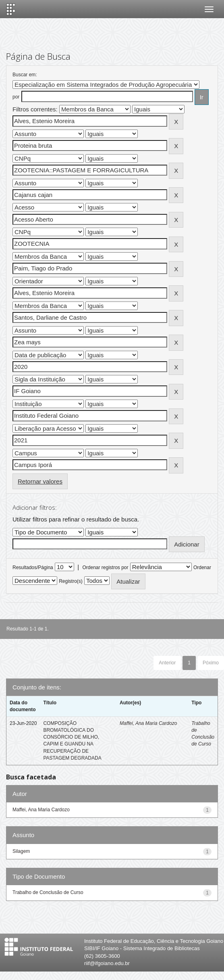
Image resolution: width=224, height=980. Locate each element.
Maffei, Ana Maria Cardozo (148, 723)
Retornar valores (40, 481)
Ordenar (202, 567)
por (16, 97)
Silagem (21, 851)
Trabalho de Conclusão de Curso (48, 892)
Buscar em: (25, 75)
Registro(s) (71, 581)
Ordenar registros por (105, 567)
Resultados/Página (33, 567)
